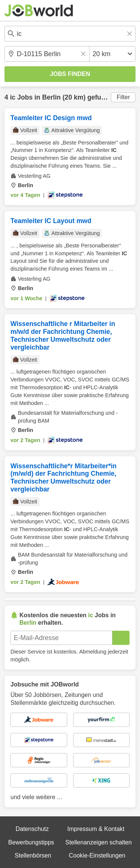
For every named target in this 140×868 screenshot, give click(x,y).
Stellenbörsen (33, 855)
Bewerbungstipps (31, 842)
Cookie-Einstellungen (97, 855)
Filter (123, 97)
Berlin (52, 97)
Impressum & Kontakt (96, 829)
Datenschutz (32, 829)
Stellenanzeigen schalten (99, 842)
